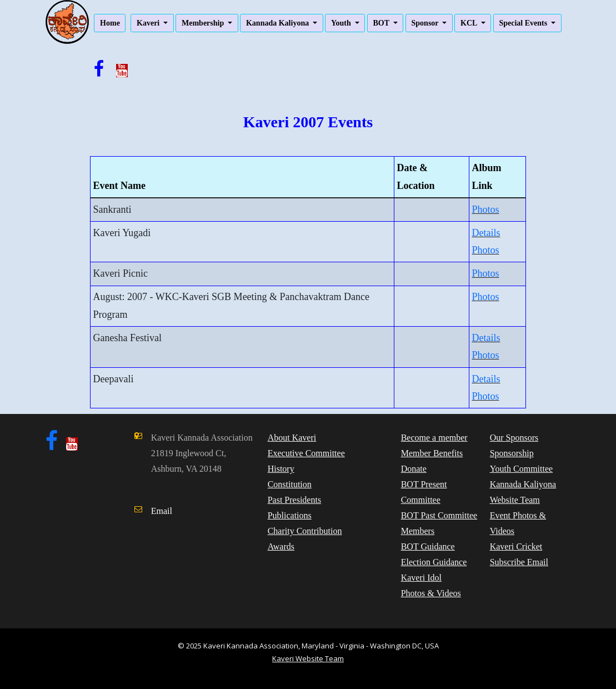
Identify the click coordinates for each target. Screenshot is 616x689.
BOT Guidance (428, 546)
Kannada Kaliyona (279, 23)
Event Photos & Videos (518, 523)
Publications (290, 515)
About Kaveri (292, 438)
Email (162, 511)
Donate (414, 469)
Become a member (434, 438)
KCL (470, 23)
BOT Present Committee (424, 492)
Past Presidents (294, 500)
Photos (485, 209)
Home (110, 23)
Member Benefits (432, 453)
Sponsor (426, 23)
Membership (204, 23)
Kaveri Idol (421, 578)
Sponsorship (512, 453)
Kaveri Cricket (516, 546)
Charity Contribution (305, 531)
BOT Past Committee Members (439, 523)
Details (486, 233)
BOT (382, 23)
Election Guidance (434, 562)
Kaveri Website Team (308, 658)
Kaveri (149, 23)
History (281, 469)
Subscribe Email (519, 562)
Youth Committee (522, 469)
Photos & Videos (431, 593)
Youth (342, 23)
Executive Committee (306, 453)
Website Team (515, 500)
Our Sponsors (514, 438)
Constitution (290, 484)
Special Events (524, 23)
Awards (281, 546)
